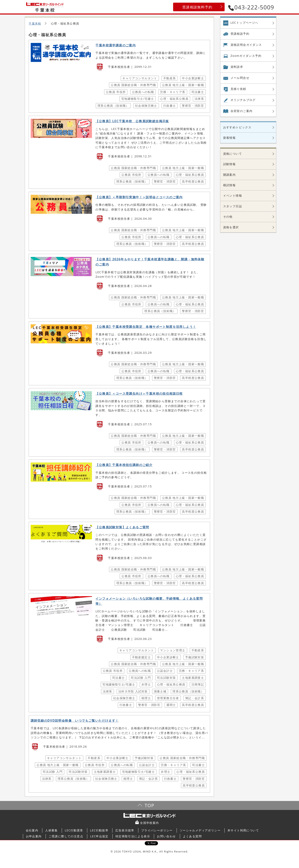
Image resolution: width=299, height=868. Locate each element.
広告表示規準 (125, 830)
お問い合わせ (166, 836)
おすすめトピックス (237, 127)
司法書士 (198, 92)
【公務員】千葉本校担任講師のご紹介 (124, 465)
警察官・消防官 (193, 106)
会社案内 (32, 830)
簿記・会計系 (195, 698)
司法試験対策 (166, 678)
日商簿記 (198, 684)
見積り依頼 (238, 89)
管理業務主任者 (168, 698)
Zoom (246, 56)
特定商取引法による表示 (133, 836)
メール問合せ (240, 78)
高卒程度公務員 (193, 181)
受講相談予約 (240, 34)
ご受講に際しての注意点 (66, 836)
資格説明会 (246, 45)
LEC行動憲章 (74, 830)
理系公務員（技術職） (113, 106)
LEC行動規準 (99, 830)
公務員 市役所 (116, 92)
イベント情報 (233, 195)
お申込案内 (34, 836)
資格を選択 (231, 227)
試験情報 (230, 164)
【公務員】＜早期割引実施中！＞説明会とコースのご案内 (139, 197)
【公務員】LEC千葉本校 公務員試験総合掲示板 (132, 121)
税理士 (146, 698)
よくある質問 (192, 836)
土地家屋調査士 (193, 678)
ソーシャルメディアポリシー (200, 830)
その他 (228, 217)
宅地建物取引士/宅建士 (138, 99)
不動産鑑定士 (141, 657)
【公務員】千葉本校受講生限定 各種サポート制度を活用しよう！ (146, 327)
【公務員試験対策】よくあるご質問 (122, 527)
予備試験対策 (195, 657)
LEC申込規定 (99, 836)
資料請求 (237, 67)
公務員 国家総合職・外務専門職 (133, 85)
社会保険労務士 (146, 106)
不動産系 (170, 78)
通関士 (171, 705)
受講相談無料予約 (197, 7)
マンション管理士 (173, 650)
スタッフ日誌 (233, 206)
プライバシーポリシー (157, 830)
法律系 (199, 99)
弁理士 (146, 684)
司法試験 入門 (141, 678)
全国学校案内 (149, 823)
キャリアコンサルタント (140, 78)
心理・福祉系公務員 (174, 99)
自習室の (242, 111)
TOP (149, 805)
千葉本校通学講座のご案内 (116, 45)
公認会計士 (165, 671)
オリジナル (243, 100)
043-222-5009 (251, 7)
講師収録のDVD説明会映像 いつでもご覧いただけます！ (75, 721)
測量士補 (160, 691)
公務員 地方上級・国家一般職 (183, 85)
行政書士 (170, 106)
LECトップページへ (244, 23)
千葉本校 (35, 23)
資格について (233, 154)
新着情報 (230, 138)
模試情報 (230, 185)
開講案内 (230, 175)
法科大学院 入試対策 (133, 691)
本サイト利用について (243, 830)
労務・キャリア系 (173, 92)
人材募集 (52, 830)
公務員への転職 (143, 92)
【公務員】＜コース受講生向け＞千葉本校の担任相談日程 (139, 394)
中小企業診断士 (193, 78)
